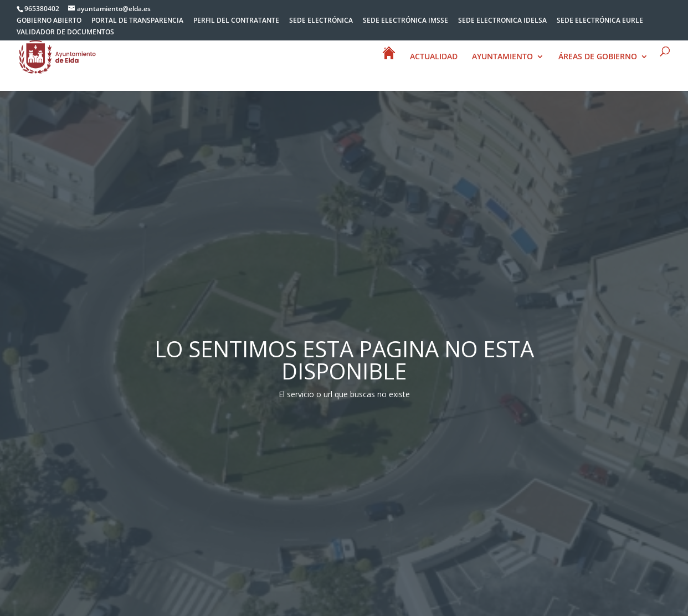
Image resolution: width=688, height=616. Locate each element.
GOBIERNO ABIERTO (49, 21)
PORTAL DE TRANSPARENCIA (137, 21)
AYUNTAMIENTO (502, 58)
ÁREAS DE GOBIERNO (598, 58)
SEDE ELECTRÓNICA (321, 21)
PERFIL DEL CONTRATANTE (236, 21)
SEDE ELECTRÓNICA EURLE (600, 21)
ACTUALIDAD (434, 58)
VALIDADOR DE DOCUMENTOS (65, 33)
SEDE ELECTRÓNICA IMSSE (405, 21)
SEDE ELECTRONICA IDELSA (502, 21)
